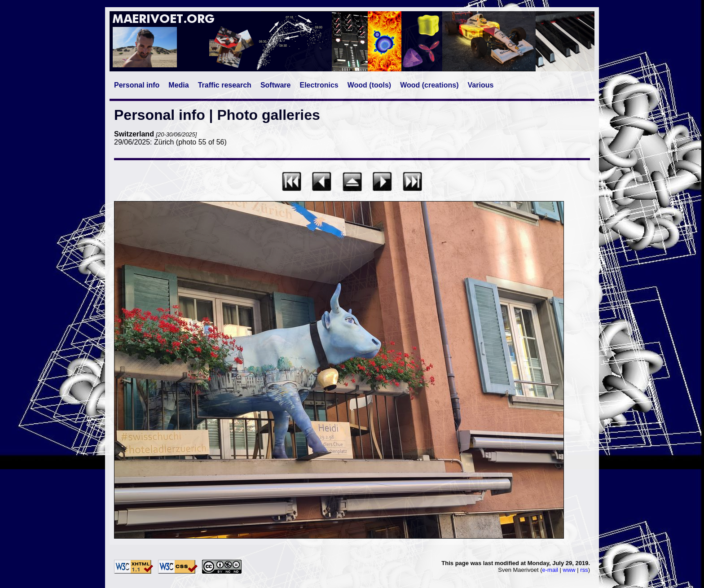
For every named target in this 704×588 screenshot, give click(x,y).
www (569, 570)
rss (584, 570)
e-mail (550, 570)
